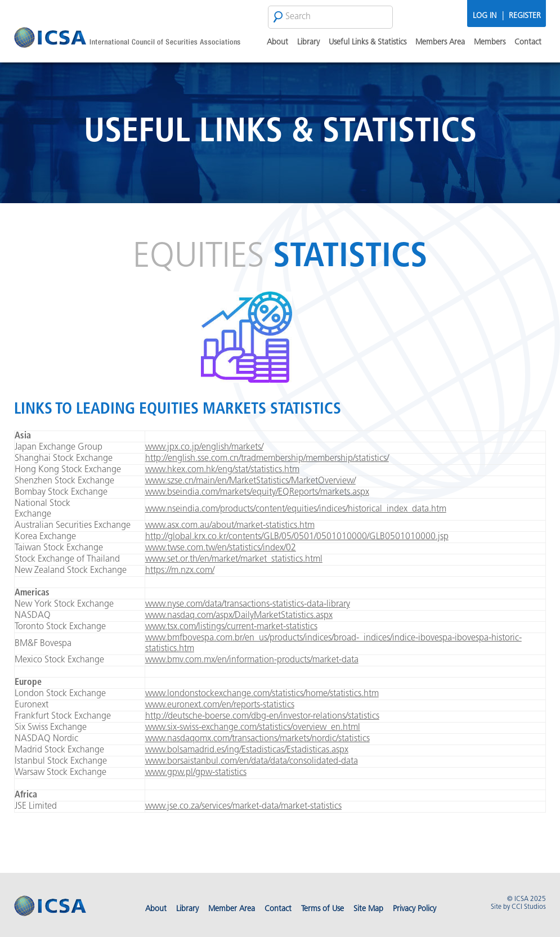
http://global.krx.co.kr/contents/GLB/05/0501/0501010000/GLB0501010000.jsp (297, 537)
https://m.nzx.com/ (180, 571)
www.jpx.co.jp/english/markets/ (204, 447)
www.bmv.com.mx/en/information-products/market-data (252, 660)
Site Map (368, 909)
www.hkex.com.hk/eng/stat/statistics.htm (222, 470)
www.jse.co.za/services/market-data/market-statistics (243, 806)
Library (308, 42)
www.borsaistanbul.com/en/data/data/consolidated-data (252, 761)
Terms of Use (322, 909)
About (277, 42)
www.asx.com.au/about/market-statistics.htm (230, 526)
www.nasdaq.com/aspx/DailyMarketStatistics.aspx (239, 616)
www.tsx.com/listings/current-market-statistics (231, 627)
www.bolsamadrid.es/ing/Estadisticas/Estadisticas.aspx (247, 750)
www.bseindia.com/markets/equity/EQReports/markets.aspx (257, 492)
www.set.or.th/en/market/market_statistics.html (234, 559)
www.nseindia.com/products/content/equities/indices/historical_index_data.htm (296, 509)
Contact (528, 42)
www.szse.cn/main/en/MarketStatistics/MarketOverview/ (250, 481)
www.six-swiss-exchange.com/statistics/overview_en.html (253, 728)
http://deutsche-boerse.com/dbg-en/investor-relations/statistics (262, 716)
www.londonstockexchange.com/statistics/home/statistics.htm (262, 694)
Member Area (232, 909)
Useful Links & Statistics (368, 42)
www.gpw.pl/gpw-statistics (196, 773)
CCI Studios (529, 907)
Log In (485, 16)
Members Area (440, 42)
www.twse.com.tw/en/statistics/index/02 (221, 548)
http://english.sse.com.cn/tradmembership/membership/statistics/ (267, 459)
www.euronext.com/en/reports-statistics (220, 705)
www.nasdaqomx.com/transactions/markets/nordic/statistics (257, 739)
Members (490, 42)
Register (525, 16)
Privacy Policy (415, 909)
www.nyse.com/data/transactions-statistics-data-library (248, 604)
